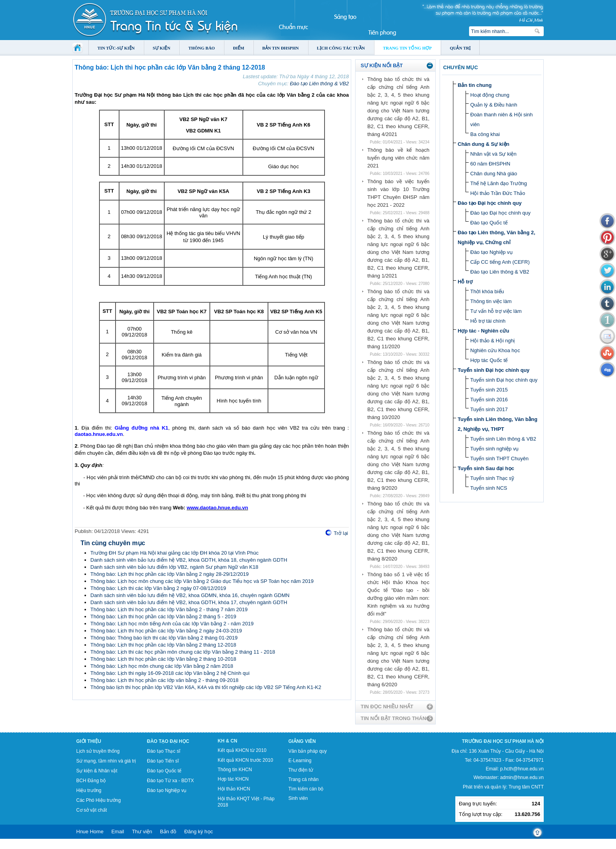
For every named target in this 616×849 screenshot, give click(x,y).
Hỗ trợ (465, 282)
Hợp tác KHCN (233, 779)
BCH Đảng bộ (91, 781)
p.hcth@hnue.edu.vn (522, 769)
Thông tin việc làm (491, 301)
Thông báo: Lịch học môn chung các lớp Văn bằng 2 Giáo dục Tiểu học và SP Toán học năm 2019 (202, 581)
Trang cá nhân (303, 779)
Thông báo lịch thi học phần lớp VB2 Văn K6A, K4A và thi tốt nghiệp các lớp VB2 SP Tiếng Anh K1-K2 (206, 687)
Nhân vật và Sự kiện (493, 154)
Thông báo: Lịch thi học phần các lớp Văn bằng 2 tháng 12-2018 (163, 645)
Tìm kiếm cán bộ (306, 789)
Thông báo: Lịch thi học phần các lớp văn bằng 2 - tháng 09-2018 (164, 680)
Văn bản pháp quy (308, 751)
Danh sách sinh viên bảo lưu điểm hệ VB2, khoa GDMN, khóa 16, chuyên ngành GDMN (190, 595)
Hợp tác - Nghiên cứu (483, 331)
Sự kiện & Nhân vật (97, 771)
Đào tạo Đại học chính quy (490, 203)
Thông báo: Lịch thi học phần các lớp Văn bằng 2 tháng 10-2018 (163, 659)
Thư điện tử (301, 770)
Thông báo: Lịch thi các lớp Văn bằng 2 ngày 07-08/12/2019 (158, 588)
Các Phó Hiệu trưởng (98, 800)
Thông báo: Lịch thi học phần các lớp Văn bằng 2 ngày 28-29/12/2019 (170, 574)
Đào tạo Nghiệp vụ (491, 252)
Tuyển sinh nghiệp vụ (494, 449)
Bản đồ (168, 832)
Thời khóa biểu (487, 291)
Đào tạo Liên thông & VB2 (319, 84)
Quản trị (460, 48)
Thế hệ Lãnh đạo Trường (499, 183)
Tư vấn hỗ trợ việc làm (496, 311)
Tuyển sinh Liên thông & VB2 (503, 439)
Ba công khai (485, 134)
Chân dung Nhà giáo (494, 174)
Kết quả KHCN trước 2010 (245, 760)
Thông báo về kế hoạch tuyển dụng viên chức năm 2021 (398, 158)
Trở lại (341, 533)
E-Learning (300, 761)
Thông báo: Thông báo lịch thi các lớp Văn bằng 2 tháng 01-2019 (164, 638)
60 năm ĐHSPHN (490, 164)
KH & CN (227, 741)
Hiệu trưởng (89, 790)
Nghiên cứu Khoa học (495, 350)
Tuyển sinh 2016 (489, 400)
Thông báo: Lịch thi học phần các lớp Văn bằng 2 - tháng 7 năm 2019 (169, 609)
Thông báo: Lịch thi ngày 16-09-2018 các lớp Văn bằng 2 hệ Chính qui (170, 673)
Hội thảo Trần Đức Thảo (498, 193)
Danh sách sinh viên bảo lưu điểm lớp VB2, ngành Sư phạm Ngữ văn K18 (174, 567)
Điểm (239, 48)
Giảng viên (302, 741)
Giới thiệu (89, 741)
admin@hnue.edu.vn (522, 777)
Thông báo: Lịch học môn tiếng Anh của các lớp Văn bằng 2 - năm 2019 (172, 624)
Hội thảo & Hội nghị (492, 341)
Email (118, 832)
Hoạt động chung (490, 95)
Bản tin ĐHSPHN (281, 48)
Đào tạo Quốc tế (489, 223)
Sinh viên (298, 798)
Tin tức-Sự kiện (116, 48)
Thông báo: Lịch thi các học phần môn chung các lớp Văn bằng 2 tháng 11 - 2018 (183, 652)
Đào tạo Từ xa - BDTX (170, 781)
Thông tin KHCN (235, 770)
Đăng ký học (199, 832)
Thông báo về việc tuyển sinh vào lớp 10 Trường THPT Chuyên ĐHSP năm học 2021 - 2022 (398, 193)
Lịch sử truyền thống (98, 751)
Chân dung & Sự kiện (484, 144)
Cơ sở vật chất (92, 810)
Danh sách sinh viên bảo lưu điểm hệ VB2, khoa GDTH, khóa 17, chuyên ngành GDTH (189, 602)
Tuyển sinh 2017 (489, 409)
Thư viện (142, 832)
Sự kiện (162, 48)
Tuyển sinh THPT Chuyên (499, 458)
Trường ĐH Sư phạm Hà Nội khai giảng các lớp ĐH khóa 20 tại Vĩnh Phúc (174, 553)
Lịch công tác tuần (341, 48)
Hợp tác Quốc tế (489, 360)
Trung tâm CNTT (526, 787)
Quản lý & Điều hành (494, 105)
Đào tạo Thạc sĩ (164, 751)
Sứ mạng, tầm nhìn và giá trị (106, 761)
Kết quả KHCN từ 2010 (242, 750)
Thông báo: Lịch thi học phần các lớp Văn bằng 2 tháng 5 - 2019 (163, 617)
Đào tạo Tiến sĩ (163, 761)
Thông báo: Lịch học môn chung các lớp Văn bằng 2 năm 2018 (162, 666)
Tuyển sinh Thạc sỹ (492, 478)
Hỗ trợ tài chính (488, 321)
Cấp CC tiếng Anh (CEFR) (500, 262)
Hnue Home (90, 832)
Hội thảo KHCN (234, 789)
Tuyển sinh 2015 (489, 390)
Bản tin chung (475, 85)
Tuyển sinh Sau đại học (486, 468)
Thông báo (202, 48)
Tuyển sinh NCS (489, 488)
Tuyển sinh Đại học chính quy (494, 370)
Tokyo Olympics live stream (28, 846)
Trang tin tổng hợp (407, 48)
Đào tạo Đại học (168, 741)
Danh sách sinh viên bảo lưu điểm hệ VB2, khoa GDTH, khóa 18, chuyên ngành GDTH (189, 560)
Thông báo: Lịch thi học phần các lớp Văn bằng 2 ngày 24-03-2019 (166, 631)
